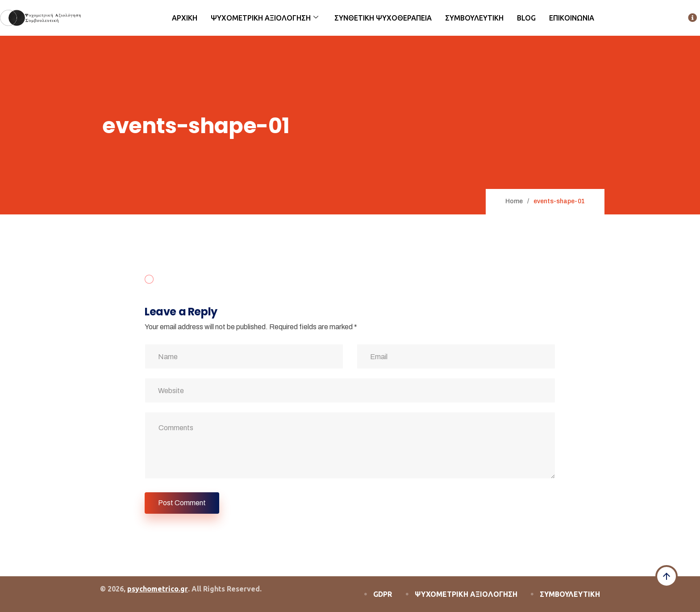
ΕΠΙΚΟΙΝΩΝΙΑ (572, 18)
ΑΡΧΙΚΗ (185, 18)
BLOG (526, 18)
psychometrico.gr (158, 589)
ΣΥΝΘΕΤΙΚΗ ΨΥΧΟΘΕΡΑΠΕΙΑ (383, 18)
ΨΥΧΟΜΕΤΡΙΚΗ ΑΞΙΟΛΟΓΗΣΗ (265, 18)
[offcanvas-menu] (692, 18)
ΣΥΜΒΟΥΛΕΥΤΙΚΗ (474, 18)
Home (514, 201)
